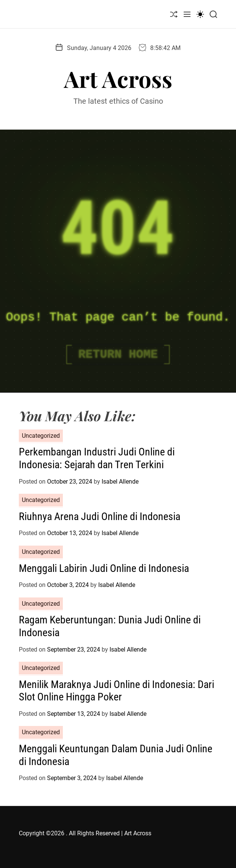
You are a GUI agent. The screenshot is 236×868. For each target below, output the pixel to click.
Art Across (118, 79)
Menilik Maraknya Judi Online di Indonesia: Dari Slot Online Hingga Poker (116, 691)
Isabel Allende (120, 482)
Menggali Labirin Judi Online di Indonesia (104, 568)
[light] (200, 14)
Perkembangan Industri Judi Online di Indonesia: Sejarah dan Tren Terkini (97, 458)
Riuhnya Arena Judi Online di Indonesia (100, 516)
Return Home (118, 355)
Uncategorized (41, 436)
